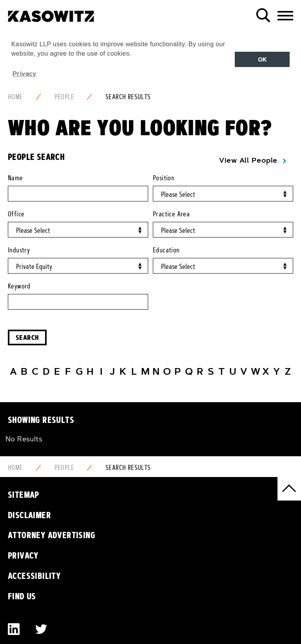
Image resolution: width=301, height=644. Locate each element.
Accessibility (34, 576)
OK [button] (262, 60)
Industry (19, 250)
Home (15, 97)
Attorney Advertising (52, 535)
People (64, 97)
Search (27, 337)
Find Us (22, 596)
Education (166, 250)
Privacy (23, 555)
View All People (248, 160)
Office (16, 214)
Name (15, 178)
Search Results (128, 97)
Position (164, 178)
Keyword (19, 286)
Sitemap (24, 495)
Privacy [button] (24, 73)
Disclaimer (29, 515)
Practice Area (171, 214)
